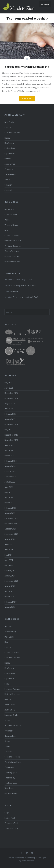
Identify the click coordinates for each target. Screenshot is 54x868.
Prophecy (9, 169)
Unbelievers (9, 788)
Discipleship (9, 143)
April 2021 (9, 560)
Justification (10, 710)
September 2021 (11, 534)
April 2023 (9, 450)
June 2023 (9, 445)
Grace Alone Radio (12, 262)
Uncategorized (11, 793)
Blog (6, 230)
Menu (46, 4)
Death (7, 138)
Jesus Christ (10, 164)
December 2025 (11, 393)
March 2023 (9, 456)
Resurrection (10, 174)
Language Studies (12, 715)
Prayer (7, 720)
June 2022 (9, 487)
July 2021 (8, 544)
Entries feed (10, 818)
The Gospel (9, 767)
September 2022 (11, 477)
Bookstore (9, 209)
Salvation (8, 185)
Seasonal (8, 190)
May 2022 (8, 492)
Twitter (23, 286)
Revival (7, 180)
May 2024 (8, 430)
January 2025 (10, 419)
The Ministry (10, 778)
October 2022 (10, 471)
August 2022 (10, 482)
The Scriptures (11, 783)
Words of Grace (11, 225)
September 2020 (11, 581)
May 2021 (8, 555)
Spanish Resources (12, 757)
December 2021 (11, 518)
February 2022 (10, 508)
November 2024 (11, 424)
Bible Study (9, 122)
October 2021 (10, 529)
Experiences (10, 154)
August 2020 (10, 586)
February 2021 (10, 571)
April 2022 (9, 497)
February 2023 (10, 461)
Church (8, 127)
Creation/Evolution (12, 133)
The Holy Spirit (11, 772)
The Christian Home (13, 762)
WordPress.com (28, 861)
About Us (8, 626)
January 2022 (10, 513)
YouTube (32, 286)
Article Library (10, 632)
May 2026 (8, 383)
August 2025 (10, 404)
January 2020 (10, 607)
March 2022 (9, 503)
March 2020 (9, 597)
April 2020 (9, 591)
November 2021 (11, 524)
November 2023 (11, 440)
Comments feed (11, 823)
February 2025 (10, 414)
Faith (7, 684)
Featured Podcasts (12, 256)
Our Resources (11, 215)
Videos (7, 220)
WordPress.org (11, 828)
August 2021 (10, 539)
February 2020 (10, 602)
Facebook (15, 286)
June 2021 (9, 550)
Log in (7, 813)
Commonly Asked (12, 235)
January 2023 (10, 466)
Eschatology (10, 148)
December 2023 (11, 435)
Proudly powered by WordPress (21, 858)
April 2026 (9, 388)
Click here (14, 291)
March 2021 (9, 565)
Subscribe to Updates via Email (25, 297)
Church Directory (12, 251)
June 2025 (9, 409)
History (8, 159)
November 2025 (11, 398)
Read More (27, 98)
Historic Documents (13, 241)
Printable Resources (13, 246)
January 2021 (10, 576)
